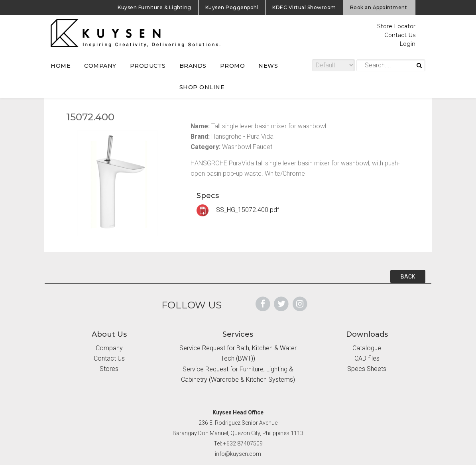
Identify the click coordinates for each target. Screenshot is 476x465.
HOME (61, 66)
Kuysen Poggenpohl (232, 7)
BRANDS (193, 66)
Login (407, 44)
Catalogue (367, 348)
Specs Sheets (367, 369)
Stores (109, 369)
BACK (408, 277)
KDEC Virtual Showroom (304, 7)
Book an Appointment (379, 7)
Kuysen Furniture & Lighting (154, 7)
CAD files (367, 358)
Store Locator (396, 26)
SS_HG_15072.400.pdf (238, 210)
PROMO (233, 66)
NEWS (268, 66)
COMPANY (100, 66)
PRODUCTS (148, 66)
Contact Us (400, 35)
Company (109, 348)
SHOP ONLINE (202, 87)
